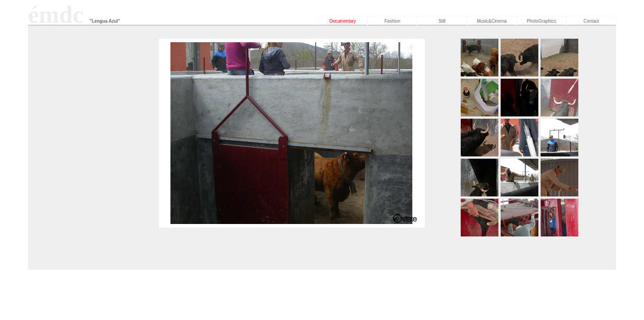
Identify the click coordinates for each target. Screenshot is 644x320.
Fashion (392, 21)
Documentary (342, 21)
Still (442, 21)
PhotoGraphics (541, 21)
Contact (591, 21)
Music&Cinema (492, 21)
